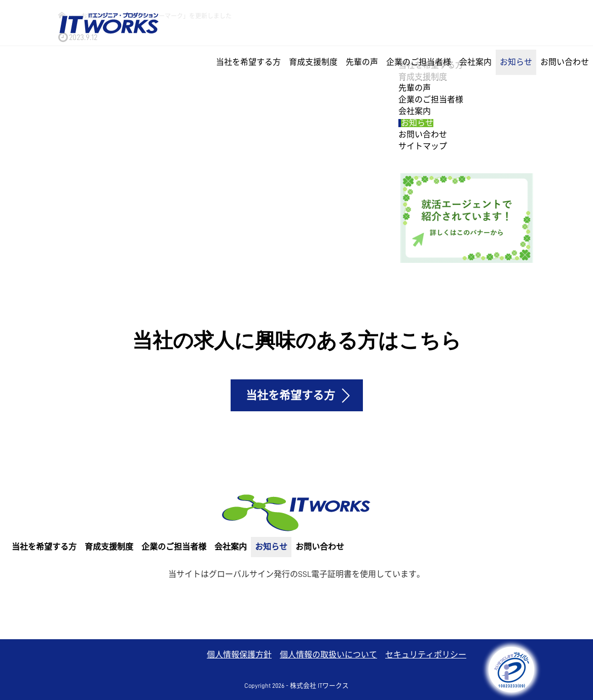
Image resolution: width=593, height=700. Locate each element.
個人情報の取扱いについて (328, 655)
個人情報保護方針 (239, 655)
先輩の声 (362, 62)
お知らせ (516, 62)
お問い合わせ (565, 62)
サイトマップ (423, 146)
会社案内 (475, 62)
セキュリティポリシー (426, 655)
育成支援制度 (313, 62)
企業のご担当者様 (419, 62)
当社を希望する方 (248, 62)
